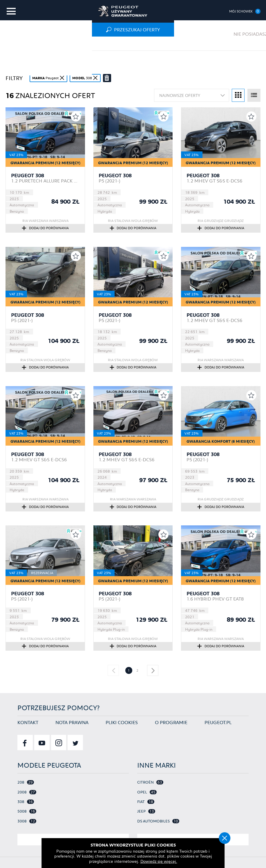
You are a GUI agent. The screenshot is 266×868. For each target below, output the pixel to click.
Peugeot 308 (28, 175)
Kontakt (28, 719)
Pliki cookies (122, 719)
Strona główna (23, 43)
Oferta (61, 43)
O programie (171, 719)
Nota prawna (72, 719)
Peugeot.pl (218, 719)
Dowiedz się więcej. (147, 861)
